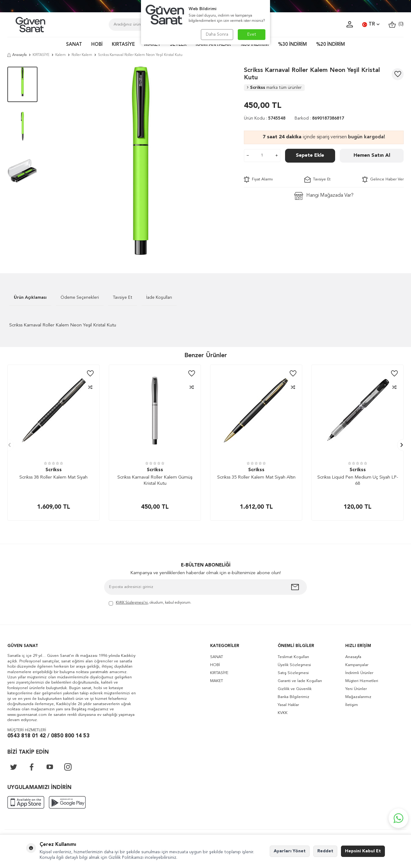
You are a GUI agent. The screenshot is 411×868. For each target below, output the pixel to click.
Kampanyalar (357, 665)
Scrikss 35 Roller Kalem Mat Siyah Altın (256, 477)
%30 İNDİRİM (292, 45)
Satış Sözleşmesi (293, 673)
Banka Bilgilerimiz (294, 697)
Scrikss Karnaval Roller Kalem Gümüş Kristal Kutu (155, 481)
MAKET (152, 45)
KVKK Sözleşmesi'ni (132, 603)
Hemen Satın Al (372, 156)
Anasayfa (17, 55)
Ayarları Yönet (290, 851)
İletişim (352, 705)
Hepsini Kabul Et (363, 851)
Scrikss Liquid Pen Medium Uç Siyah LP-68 (358, 481)
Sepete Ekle (310, 156)
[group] (141, 161)
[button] (8, 445)
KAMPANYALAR (213, 45)
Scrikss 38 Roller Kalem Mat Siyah (53, 477)
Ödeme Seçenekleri (80, 298)
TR (371, 25)
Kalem (61, 55)
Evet (252, 34)
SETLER (178, 45)
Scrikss (274, 88)
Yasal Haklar (288, 705)
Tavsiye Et (317, 180)
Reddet (325, 851)
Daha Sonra (217, 34)
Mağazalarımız (358, 697)
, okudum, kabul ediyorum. (150, 603)
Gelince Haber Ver (383, 180)
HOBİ (97, 45)
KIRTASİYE (123, 45)
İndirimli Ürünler (359, 673)
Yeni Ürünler (356, 689)
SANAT (74, 45)
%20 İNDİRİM (331, 45)
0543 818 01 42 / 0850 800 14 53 (48, 736)
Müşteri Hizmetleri (362, 681)
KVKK (283, 713)
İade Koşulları (159, 298)
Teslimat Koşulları (293, 657)
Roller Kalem (82, 55)
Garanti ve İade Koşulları (300, 681)
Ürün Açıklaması (30, 298)
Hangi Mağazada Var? (324, 196)
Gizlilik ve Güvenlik (295, 689)
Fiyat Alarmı (258, 180)
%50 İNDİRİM (254, 45)
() (396, 24)
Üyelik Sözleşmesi (294, 665)
